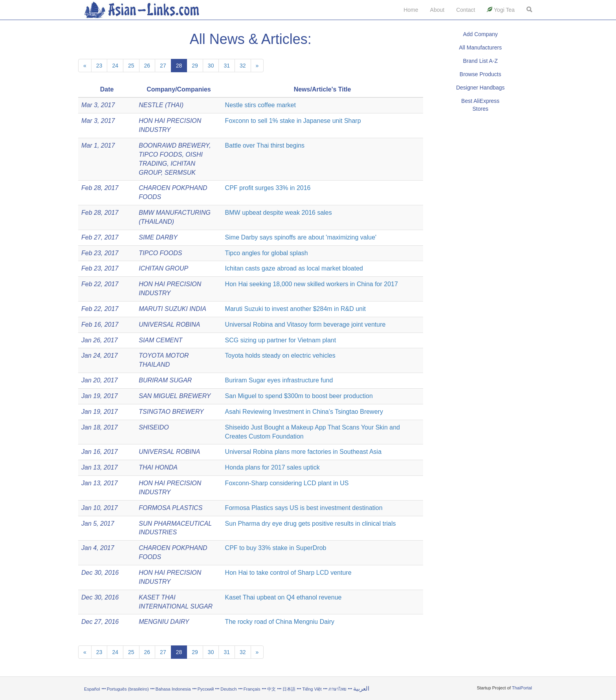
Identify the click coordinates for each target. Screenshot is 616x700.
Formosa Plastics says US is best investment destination (304, 508)
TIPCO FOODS (160, 154)
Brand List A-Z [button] (480, 61)
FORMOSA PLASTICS (170, 508)
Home (411, 10)
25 (131, 66)
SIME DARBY (158, 237)
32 (243, 66)
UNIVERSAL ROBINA (169, 324)
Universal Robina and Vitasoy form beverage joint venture (305, 324)
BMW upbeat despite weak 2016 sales (279, 213)
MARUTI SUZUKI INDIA (172, 309)
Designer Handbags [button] (480, 88)
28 (179, 66)
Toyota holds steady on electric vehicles (280, 355)
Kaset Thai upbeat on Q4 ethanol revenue (283, 597)
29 (195, 66)
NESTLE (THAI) (161, 105)
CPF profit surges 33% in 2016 (268, 188)
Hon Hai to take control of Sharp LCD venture (288, 573)
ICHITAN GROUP (163, 268)
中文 (271, 689)
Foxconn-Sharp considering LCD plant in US (287, 483)
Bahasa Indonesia (173, 689)
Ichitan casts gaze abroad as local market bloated (294, 268)
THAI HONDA (158, 467)
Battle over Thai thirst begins (265, 145)
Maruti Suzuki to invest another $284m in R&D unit (295, 309)
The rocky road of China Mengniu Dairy (280, 622)
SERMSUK (180, 173)
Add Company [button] (480, 34)
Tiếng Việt (312, 689)
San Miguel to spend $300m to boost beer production (299, 396)
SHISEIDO (154, 427)
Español (92, 689)
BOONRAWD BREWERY (174, 145)
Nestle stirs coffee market (260, 105)
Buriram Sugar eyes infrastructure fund (279, 380)
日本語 (289, 689)
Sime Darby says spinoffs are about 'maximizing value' (301, 237)
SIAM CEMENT (160, 340)
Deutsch (228, 689)
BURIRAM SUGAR (165, 380)
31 (227, 66)
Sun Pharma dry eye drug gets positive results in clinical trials (311, 524)
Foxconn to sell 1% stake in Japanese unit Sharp (293, 121)
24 (115, 66)
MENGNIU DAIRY (164, 622)
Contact (466, 10)
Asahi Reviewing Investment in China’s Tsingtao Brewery (304, 412)
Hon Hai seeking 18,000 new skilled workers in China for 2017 (312, 284)
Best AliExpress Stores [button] (480, 105)
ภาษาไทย (338, 689)
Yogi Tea (501, 10)
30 (211, 66)
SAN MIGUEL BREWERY (175, 396)
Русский (206, 689)
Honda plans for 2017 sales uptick (272, 467)
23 (99, 66)
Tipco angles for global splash (267, 253)
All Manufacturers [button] (480, 48)
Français (252, 689)
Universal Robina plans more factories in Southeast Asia (303, 452)
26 (147, 66)
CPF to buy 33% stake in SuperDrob (276, 548)
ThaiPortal (522, 688)
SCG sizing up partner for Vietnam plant (281, 340)
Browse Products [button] (480, 74)
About (437, 10)
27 (163, 66)
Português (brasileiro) (128, 689)
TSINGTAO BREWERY (171, 412)
